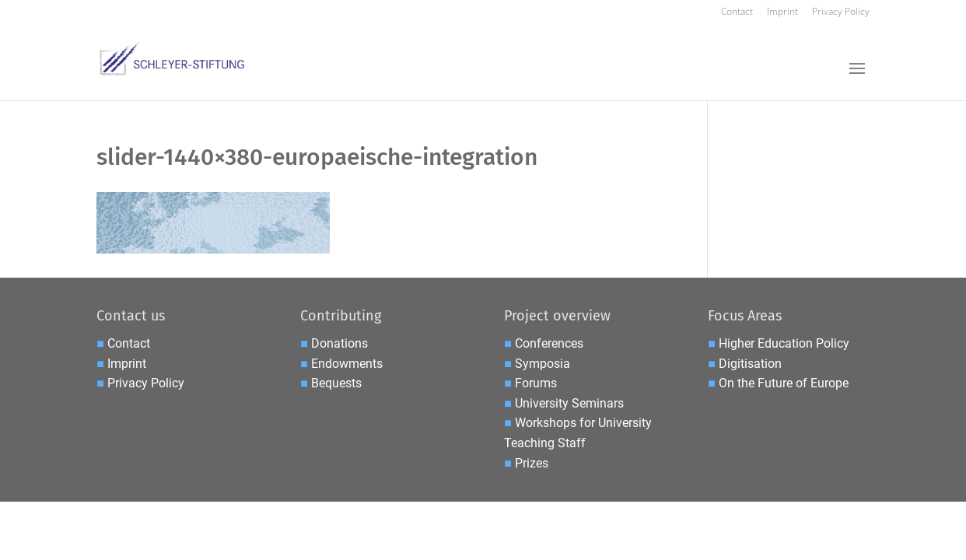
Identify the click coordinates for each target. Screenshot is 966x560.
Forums (536, 383)
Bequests (336, 383)
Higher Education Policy (784, 343)
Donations (339, 343)
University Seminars (569, 403)
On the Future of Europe (784, 383)
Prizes (532, 463)
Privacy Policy (841, 12)
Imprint (782, 12)
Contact (737, 12)
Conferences (549, 343)
